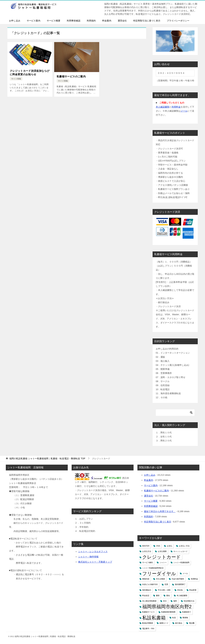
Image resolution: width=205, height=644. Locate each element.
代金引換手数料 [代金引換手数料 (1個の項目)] (178, 579)
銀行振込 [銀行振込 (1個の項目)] (179, 623)
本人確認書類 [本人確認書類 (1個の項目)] (182, 595)
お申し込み (15, 21)
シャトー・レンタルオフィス (93, 551)
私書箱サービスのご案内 (71, 76)
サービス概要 (54, 21)
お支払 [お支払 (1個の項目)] (169, 546)
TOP (47, 459)
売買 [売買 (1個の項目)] (166, 584)
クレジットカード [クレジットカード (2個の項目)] (162, 557)
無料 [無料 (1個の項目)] (175, 601)
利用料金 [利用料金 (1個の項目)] (194, 579)
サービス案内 (34, 21)
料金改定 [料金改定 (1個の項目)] (146, 595)
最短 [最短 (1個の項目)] (168, 595)
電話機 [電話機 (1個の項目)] (192, 623)
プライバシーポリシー (178, 21)
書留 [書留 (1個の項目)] (158, 595)
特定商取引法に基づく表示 (147, 21)
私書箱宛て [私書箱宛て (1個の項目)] (187, 612)
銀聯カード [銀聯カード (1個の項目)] (164, 623)
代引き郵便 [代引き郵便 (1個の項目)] (160, 579)
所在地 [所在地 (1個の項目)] (180, 590)
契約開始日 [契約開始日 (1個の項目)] (147, 590)
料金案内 (107, 21)
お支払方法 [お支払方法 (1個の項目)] (147, 551)
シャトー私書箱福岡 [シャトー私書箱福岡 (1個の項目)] (181, 562)
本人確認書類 (163, 107)
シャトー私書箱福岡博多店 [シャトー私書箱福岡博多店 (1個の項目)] (153, 568)
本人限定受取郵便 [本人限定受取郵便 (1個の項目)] (149, 601)
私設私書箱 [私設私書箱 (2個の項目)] (154, 618)
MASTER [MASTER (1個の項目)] (146, 546)
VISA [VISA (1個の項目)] (158, 546)
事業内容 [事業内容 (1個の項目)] (146, 579)
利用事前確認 (74, 21)
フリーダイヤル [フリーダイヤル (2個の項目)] (159, 573)
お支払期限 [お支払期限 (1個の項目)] (162, 551)
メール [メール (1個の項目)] (185, 573)
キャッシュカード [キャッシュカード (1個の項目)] (180, 551)
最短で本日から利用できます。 (160, 511)
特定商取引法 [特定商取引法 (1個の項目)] (189, 601)
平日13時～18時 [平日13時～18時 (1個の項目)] (164, 590)
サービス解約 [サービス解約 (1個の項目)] (148, 562)
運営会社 (122, 21)
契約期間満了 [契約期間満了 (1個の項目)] (180, 584)
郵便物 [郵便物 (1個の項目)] (185, 618)
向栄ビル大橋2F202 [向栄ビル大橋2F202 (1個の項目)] (150, 584)
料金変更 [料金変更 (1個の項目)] (193, 590)
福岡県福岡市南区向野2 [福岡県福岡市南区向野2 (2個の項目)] (167, 607)
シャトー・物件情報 (88, 557)
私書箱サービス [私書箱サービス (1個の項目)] (148, 612)
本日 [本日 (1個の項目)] (165, 601)
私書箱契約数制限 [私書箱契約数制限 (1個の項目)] (168, 612)
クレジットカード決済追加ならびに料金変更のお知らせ (30, 73)
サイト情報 (16, 79)
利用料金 (176, 107)
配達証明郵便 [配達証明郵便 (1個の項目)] (148, 623)
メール (184, 111)
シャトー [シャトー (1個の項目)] (163, 562)
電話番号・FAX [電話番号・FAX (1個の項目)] (148, 629)
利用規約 (91, 21)
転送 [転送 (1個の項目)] (174, 618)
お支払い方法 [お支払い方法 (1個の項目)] (184, 546)
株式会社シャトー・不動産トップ (95, 562)
